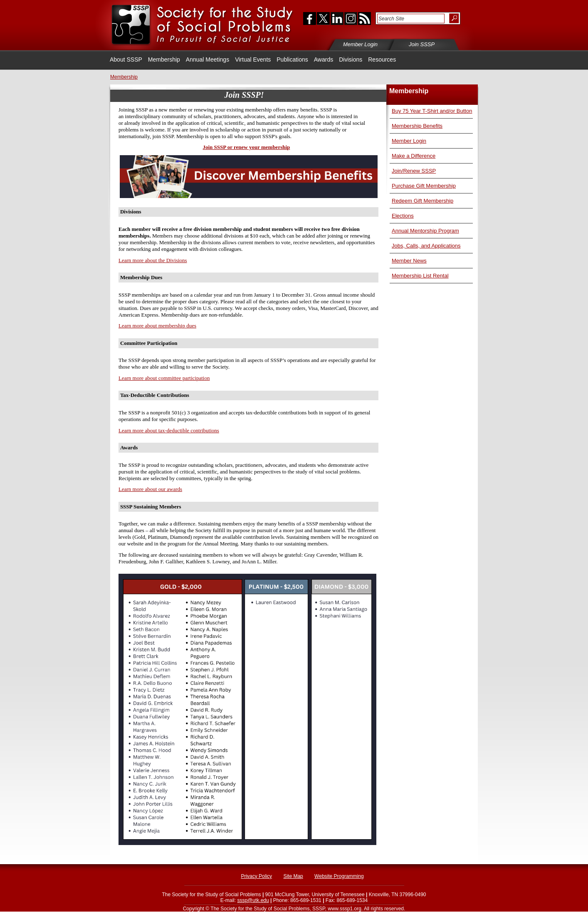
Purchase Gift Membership (424, 186)
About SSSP (126, 59)
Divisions (351, 59)
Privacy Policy (256, 876)
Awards (324, 59)
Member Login (409, 141)
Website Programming (339, 876)
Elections (403, 216)
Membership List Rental (420, 276)
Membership (164, 59)
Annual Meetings (208, 59)
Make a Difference (414, 156)
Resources (382, 59)
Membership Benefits (417, 126)
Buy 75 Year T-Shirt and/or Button (432, 111)
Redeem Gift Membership (422, 201)
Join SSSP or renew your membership (246, 147)
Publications (292, 59)
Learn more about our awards (150, 489)
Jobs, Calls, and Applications (426, 246)
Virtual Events (253, 59)
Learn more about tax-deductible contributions (169, 430)
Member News (409, 261)
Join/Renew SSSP (414, 171)
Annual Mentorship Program (425, 231)
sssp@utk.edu (253, 900)
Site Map (293, 876)
